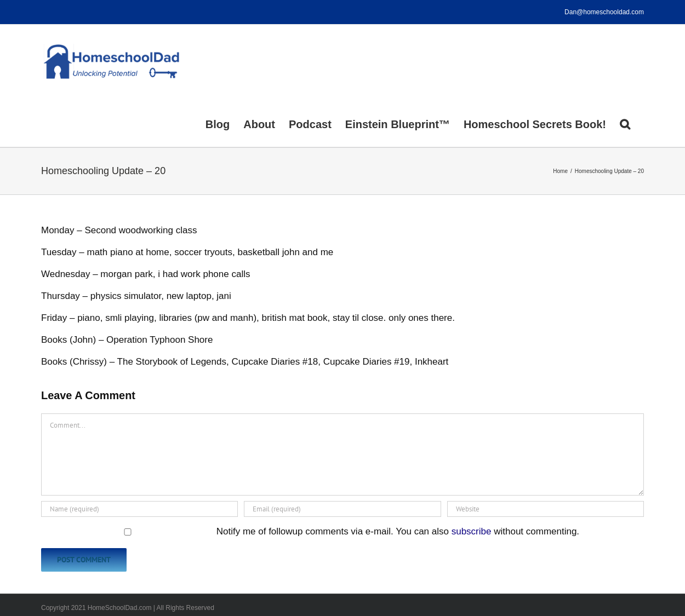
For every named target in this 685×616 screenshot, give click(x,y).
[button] (625, 123)
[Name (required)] (139, 509)
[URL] (546, 509)
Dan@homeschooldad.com (604, 12)
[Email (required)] (342, 509)
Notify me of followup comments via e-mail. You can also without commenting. (311, 531)
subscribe (472, 531)
